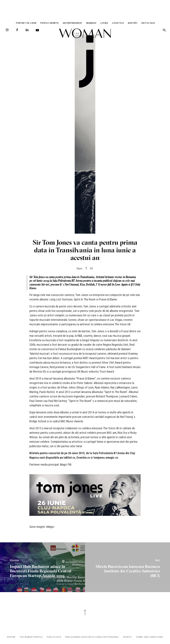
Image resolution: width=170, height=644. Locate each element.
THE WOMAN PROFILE (31, 637)
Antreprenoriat (73, 23)
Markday (91, 23)
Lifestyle (118, 23)
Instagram (7, 30)
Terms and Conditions (149, 637)
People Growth (50, 23)
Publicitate (54, 637)
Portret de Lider (26, 23)
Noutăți (133, 23)
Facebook (17, 30)
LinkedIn (27, 30)
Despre (11, 637)
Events (127, 637)
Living (104, 23)
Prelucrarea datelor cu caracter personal (92, 637)
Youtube (37, 30)
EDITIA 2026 (148, 23)
